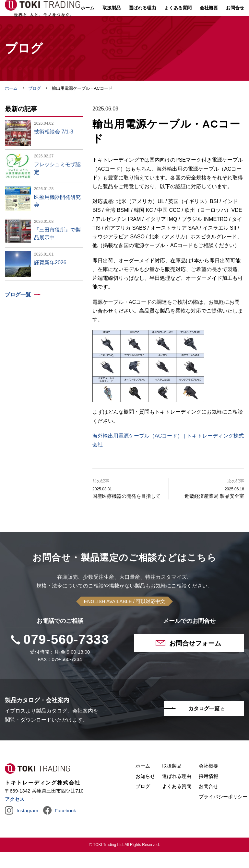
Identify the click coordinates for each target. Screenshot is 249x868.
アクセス (15, 815)
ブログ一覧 (18, 311)
